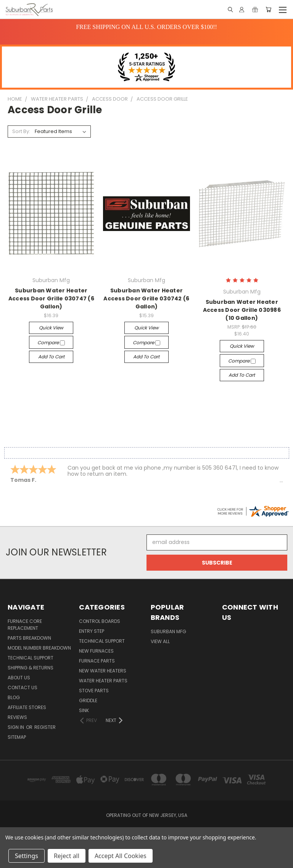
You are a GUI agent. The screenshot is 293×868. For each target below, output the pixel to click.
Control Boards (100, 621)
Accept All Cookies (121, 856)
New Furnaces (96, 651)
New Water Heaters (103, 671)
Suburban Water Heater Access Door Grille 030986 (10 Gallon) (242, 310)
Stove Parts (94, 691)
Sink (84, 710)
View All (160, 641)
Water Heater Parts (103, 681)
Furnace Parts (97, 661)
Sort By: (21, 131)
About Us (19, 678)
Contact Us (23, 688)
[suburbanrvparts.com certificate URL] (253, 510)
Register (45, 727)
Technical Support (31, 658)
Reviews (17, 717)
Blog (14, 697)
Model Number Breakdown (39, 648)
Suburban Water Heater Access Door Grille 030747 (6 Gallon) (51, 298)
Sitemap (17, 737)
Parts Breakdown (29, 638)
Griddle (88, 700)
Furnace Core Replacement (25, 625)
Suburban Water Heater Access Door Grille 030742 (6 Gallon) (146, 298)
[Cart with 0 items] (268, 10)
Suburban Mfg (168, 631)
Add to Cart (51, 357)
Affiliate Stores (27, 707)
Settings (27, 856)
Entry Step (92, 631)
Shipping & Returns (31, 668)
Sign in (16, 727)
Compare (51, 343)
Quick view (51, 328)
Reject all (67, 856)
